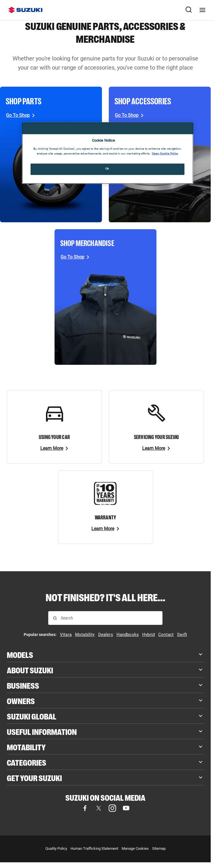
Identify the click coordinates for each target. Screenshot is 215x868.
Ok (107, 169)
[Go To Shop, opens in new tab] (21, 115)
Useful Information (42, 731)
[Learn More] (54, 448)
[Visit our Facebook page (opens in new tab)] (85, 808)
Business (23, 685)
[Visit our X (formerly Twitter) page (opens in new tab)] (99, 808)
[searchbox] (109, 618)
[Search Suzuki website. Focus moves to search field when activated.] (189, 10)
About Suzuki (30, 670)
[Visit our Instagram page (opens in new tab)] (112, 808)
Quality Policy (56, 848)
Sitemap (159, 848)
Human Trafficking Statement (94, 848)
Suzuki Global (32, 716)
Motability (26, 747)
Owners (21, 701)
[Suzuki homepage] (25, 10)
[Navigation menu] (202, 10)
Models (20, 654)
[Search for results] (55, 618)
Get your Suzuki (34, 777)
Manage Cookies (135, 848)
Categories (27, 762)
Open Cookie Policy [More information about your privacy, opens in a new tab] (165, 154)
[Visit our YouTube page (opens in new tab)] (126, 808)
